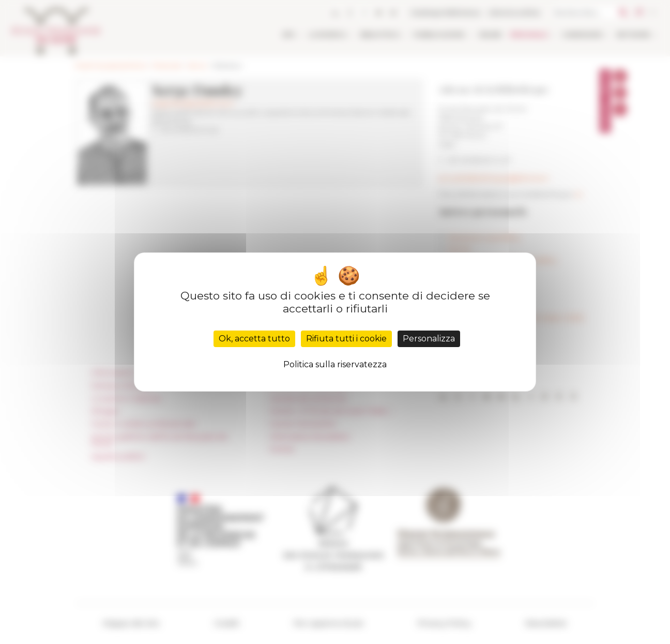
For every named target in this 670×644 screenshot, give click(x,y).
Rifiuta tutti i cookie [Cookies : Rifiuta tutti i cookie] (346, 339)
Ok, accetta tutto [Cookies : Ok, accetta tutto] (254, 339)
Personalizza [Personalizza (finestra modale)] (429, 339)
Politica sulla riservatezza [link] (335, 364)
